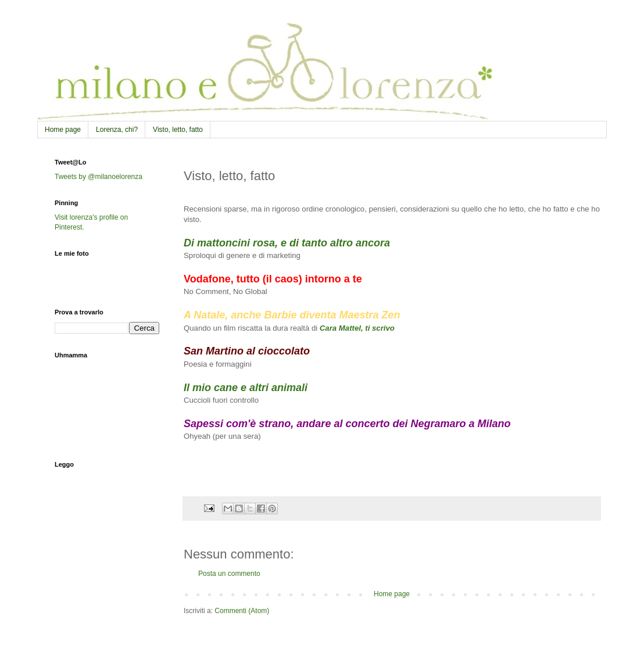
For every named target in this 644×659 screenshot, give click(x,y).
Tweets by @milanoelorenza (99, 177)
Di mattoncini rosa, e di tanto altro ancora (287, 243)
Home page (63, 130)
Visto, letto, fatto (178, 130)
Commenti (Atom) (242, 611)
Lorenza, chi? (117, 130)
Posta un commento (229, 574)
